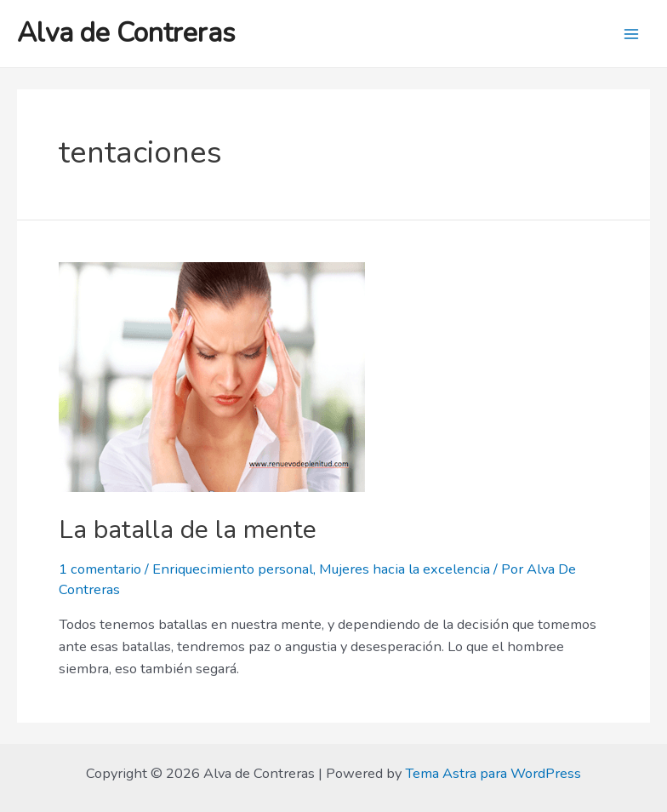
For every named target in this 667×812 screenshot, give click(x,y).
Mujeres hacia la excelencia (405, 569)
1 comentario (100, 569)
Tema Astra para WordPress (493, 773)
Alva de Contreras (126, 33)
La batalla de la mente (188, 530)
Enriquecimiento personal (233, 569)
